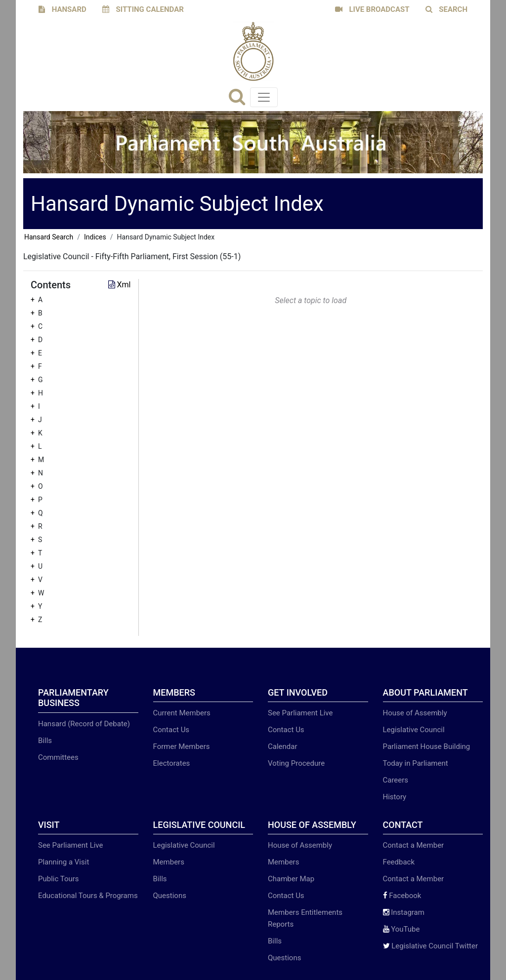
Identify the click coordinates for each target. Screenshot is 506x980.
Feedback (399, 862)
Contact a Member (414, 845)
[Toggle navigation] (264, 97)
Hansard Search (49, 237)
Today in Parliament (416, 763)
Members (169, 862)
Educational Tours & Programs (88, 896)
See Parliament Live (300, 713)
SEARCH (447, 9)
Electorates (172, 763)
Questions (170, 896)
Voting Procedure (296, 763)
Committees (58, 757)
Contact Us (171, 730)
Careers (396, 780)
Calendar (283, 746)
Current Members (182, 713)
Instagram (404, 912)
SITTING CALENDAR (143, 9)
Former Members (182, 746)
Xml (120, 285)
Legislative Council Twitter (431, 946)
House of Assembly (415, 713)
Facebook (402, 896)
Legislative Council (414, 730)
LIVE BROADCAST (372, 9)
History (395, 797)
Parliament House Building (427, 746)
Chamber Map (291, 879)
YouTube (401, 929)
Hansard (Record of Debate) (84, 724)
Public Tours (59, 879)
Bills (45, 741)
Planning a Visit (63, 862)
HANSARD (63, 9)
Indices (95, 237)
